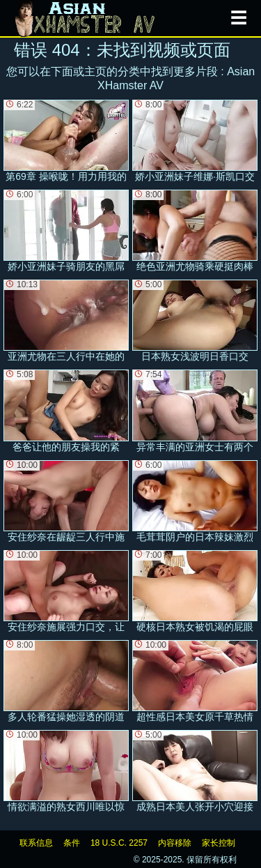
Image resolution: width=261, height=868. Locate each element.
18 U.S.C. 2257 (119, 843)
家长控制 (219, 843)
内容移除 (175, 843)
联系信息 (36, 843)
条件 (72, 843)
